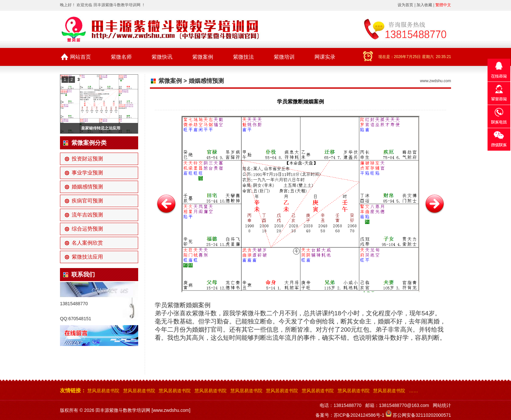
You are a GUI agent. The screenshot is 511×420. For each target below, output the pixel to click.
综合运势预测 (87, 229)
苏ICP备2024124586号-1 (359, 415)
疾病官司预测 (87, 201)
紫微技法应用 (87, 257)
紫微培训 (284, 57)
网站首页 (80, 57)
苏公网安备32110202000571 (422, 415)
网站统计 (442, 405)
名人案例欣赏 (87, 243)
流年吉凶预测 (87, 215)
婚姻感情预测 (87, 187)
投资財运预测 (87, 159)
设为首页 (405, 5)
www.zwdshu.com (436, 81)
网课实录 (325, 57)
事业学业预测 (87, 173)
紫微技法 (243, 57)
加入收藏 (424, 5)
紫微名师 (121, 57)
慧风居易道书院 (103, 391)
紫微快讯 (162, 57)
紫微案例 (203, 57)
